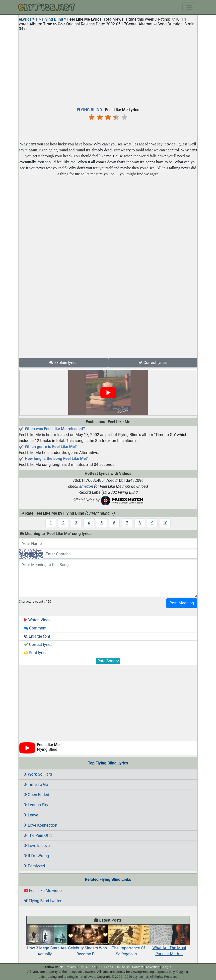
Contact (138, 967)
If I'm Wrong (37, 856)
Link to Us (122, 967)
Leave (31, 815)
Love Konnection (41, 825)
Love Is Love (37, 846)
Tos (93, 967)
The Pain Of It (38, 835)
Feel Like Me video (43, 891)
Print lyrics (36, 653)
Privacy (71, 967)
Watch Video (37, 620)
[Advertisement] (108, 68)
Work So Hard (38, 774)
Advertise (153, 967)
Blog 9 (166, 967)
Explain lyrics (63, 363)
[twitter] (62, 967)
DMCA (83, 967)
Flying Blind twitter (43, 901)
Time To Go (36, 784)
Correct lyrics (153, 363)
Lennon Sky (36, 805)
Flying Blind (53, 19)
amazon (86, 486)
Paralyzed (35, 866)
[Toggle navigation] (189, 7)
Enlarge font (37, 636)
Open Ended (37, 795)
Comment (35, 628)
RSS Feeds (105, 967)
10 (165, 523)
